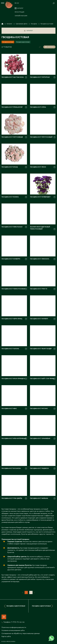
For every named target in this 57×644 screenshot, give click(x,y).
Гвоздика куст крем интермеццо (14, 439)
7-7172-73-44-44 (18, 622)
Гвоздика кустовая (8, 42)
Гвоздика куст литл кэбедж (12, 137)
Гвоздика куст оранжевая (40, 439)
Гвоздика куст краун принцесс (13, 379)
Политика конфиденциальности (14, 627)
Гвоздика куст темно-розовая (13, 289)
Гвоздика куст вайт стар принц (42, 379)
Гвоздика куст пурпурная (40, 77)
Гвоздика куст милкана (39, 498)
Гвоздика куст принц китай (12, 107)
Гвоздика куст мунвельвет (40, 197)
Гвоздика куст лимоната (40, 259)
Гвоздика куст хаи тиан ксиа (13, 77)
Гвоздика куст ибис (9, 409)
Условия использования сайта (13, 630)
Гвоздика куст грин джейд (12, 498)
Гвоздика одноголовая (23, 42)
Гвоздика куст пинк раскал (12, 227)
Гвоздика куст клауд (10, 167)
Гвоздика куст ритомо (39, 409)
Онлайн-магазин (21, 16)
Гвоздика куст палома (10, 349)
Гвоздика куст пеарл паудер (41, 349)
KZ (18, 3)
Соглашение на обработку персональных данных (21, 633)
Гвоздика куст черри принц (12, 319)
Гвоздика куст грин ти (39, 289)
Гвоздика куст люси (38, 167)
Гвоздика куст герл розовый (41, 137)
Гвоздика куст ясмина (10, 197)
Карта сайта (6, 636)
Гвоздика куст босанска (11, 468)
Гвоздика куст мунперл (39, 319)
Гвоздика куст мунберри (11, 259)
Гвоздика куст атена (38, 107)
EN (16, 3)
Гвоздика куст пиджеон (39, 468)
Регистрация (19, 12)
